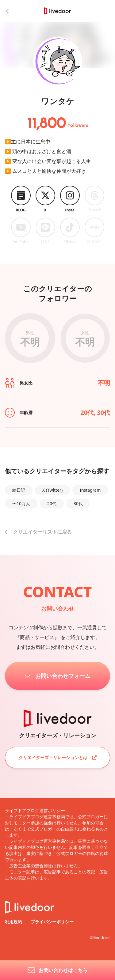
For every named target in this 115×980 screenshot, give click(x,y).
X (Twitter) (52, 490)
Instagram (90, 490)
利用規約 (14, 922)
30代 (78, 503)
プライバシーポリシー (52, 922)
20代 (52, 503)
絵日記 (19, 490)
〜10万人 (21, 503)
